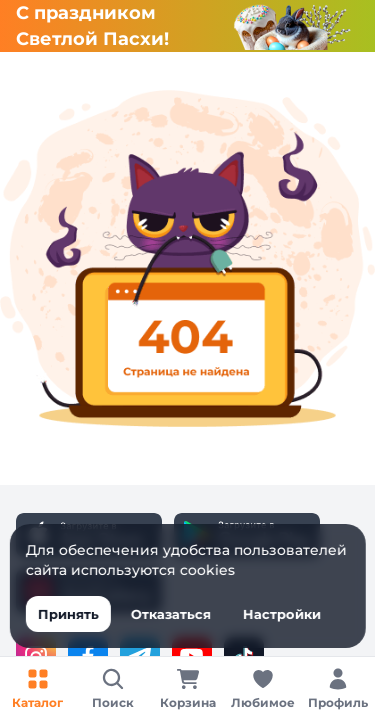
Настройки (281, 614)
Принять (67, 614)
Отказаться (170, 614)
